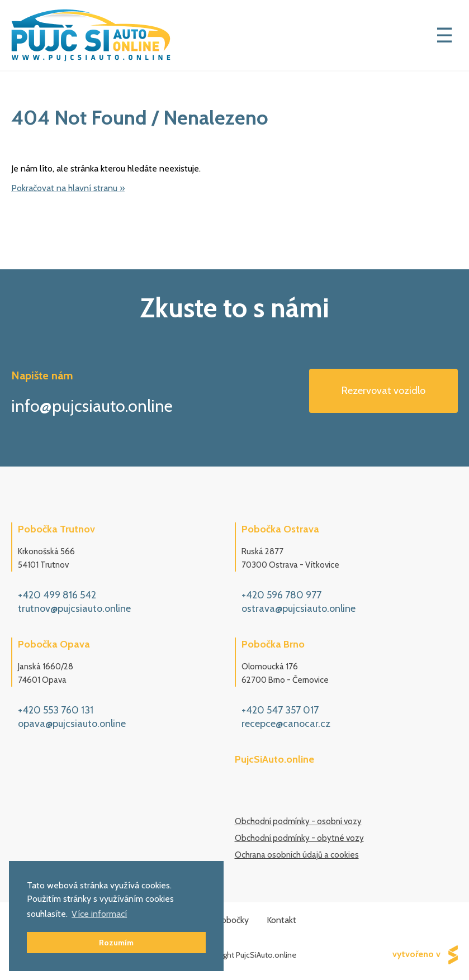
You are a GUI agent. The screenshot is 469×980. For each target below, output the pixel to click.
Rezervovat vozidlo (383, 391)
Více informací (99, 914)
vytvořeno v (425, 955)
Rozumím (116, 943)
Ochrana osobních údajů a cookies (297, 855)
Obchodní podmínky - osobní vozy (298, 821)
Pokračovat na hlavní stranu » (68, 188)
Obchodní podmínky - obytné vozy (299, 838)
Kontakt (281, 920)
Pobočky (232, 920)
